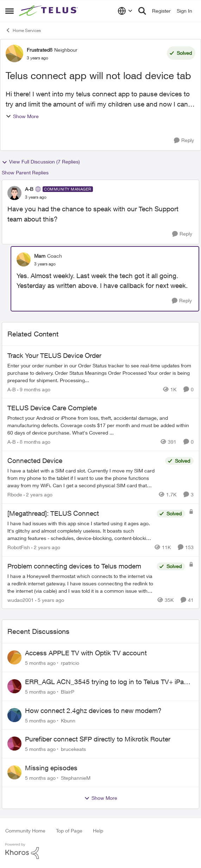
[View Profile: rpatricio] (14, 657)
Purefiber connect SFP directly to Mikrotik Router (98, 739)
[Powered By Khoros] (100, 851)
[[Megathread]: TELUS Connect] (80, 531)
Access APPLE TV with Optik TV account (86, 653)
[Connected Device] (84, 478)
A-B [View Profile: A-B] (29, 189)
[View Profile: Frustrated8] (14, 53)
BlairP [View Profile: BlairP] (68, 692)
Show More (22, 116)
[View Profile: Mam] (24, 259)
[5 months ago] (40, 663)
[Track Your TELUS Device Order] (100, 372)
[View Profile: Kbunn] (14, 715)
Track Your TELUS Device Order (54, 355)
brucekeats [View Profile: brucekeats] (73, 749)
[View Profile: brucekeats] (14, 744)
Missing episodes (51, 768)
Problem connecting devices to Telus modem (74, 566)
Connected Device (35, 461)
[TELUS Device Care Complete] (100, 425)
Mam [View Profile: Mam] (40, 256)
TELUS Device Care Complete (52, 408)
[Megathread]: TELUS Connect (53, 513)
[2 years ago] (38, 494)
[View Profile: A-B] (14, 193)
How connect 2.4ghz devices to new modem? (93, 711)
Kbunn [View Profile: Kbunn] (68, 720)
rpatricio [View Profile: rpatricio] (70, 663)
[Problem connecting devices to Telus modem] (80, 583)
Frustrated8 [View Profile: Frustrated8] (40, 50)
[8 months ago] (34, 442)
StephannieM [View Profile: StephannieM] (76, 778)
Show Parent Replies (25, 172)
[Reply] (184, 140)
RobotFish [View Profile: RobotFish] (19, 547)
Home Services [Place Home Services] (23, 30)
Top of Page (69, 831)
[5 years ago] (50, 600)
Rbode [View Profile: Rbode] (15, 494)
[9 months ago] (34, 389)
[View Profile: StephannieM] (14, 772)
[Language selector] (125, 11)
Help (98, 831)
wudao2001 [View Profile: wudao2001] (21, 600)
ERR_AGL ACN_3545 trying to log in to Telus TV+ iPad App (106, 682)
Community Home (25, 831)
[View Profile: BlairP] (14, 686)
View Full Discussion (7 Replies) (41, 162)
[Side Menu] (10, 11)
